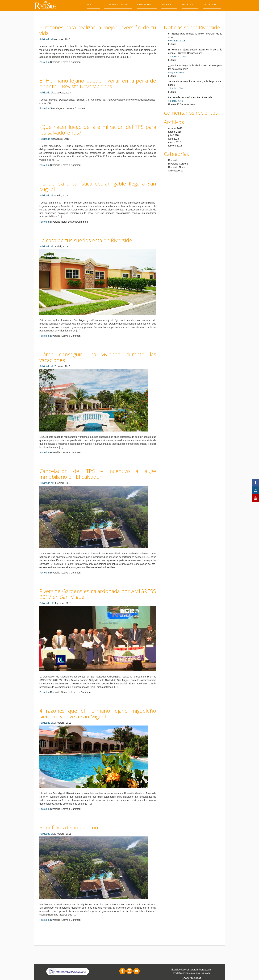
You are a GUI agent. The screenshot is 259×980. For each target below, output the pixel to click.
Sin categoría (57, 108)
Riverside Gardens (60, 692)
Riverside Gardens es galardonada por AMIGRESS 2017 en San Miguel (98, 594)
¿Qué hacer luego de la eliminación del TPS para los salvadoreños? (98, 130)
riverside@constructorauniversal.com (191, 970)
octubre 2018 (175, 128)
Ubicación (209, 5)
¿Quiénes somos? (116, 5)
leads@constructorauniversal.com (191, 973)
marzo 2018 (175, 142)
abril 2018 (174, 139)
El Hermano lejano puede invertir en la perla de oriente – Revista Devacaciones (98, 83)
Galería (167, 5)
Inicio (91, 5)
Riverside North (59, 222)
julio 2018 (173, 135)
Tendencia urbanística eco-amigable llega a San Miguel (98, 186)
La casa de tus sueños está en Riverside (86, 240)
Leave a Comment (71, 62)
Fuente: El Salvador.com (181, 104)
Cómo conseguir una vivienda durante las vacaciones (98, 357)
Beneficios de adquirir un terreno (79, 827)
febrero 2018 (175, 146)
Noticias (187, 5)
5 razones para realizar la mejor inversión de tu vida (98, 30)
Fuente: (172, 44)
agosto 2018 (175, 132)
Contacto (94, 13)
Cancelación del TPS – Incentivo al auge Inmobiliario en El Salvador (98, 474)
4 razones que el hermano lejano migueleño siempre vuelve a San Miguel (98, 714)
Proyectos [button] (144, 5)
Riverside (55, 62)
